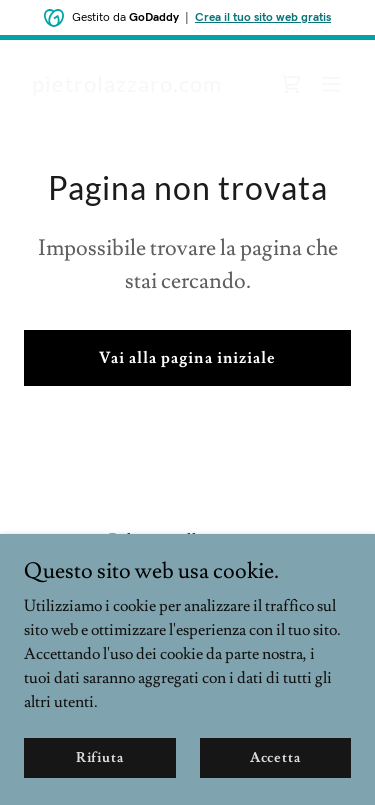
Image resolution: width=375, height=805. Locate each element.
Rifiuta (100, 757)
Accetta (275, 757)
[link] (127, 87)
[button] (331, 84)
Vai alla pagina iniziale (187, 358)
